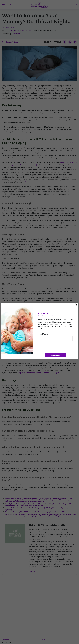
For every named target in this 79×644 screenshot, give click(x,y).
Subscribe (56, 355)
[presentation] (54, 347)
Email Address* (44, 334)
